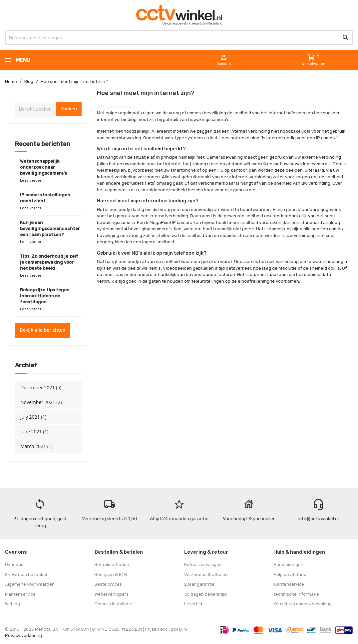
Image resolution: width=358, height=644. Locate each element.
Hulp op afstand (290, 574)
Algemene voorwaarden (30, 584)
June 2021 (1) (34, 431)
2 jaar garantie (199, 584)
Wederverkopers (112, 594)
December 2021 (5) (41, 387)
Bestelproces (108, 584)
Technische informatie (296, 594)
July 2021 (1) (33, 417)
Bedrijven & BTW (111, 574)
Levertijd (193, 604)
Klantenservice (20, 594)
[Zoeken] (179, 38)
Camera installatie (113, 604)
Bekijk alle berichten (42, 330)
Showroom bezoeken (27, 574)
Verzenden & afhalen (206, 574)
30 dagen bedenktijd (205, 594)
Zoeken (69, 108)
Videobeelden (177, 268)
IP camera (326, 138)
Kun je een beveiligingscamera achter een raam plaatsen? (50, 228)
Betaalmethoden (112, 564)
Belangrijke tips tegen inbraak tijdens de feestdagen (45, 296)
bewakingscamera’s (310, 164)
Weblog (12, 604)
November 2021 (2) (41, 402)
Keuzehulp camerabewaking (303, 604)
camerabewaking (123, 138)
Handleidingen (288, 564)
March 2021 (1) (36, 446)
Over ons (14, 564)
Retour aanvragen (203, 564)
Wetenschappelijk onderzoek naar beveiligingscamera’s (43, 167)
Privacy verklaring (23, 635)
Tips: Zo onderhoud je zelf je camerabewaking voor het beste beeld (49, 262)
